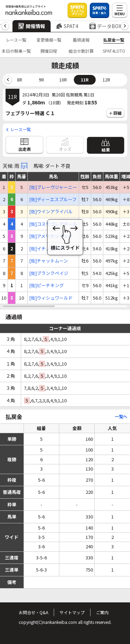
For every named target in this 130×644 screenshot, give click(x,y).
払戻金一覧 (114, 40)
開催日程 (49, 51)
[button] (5, 26)
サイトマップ (72, 612)
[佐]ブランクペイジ (49, 273)
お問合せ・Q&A (33, 612)
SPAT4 (67, 26)
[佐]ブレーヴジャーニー (53, 187)
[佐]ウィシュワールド (51, 298)
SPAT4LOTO (114, 51)
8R (20, 80)
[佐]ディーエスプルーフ (53, 199)
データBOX (105, 26)
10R (63, 80)
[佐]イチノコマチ (46, 249)
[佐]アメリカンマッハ (51, 236)
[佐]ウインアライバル (51, 212)
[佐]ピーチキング (46, 285)
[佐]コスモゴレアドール (53, 224)
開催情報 (32, 26)
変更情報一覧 (49, 40)
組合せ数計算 (81, 51)
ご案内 (102, 612)
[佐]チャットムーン (49, 261)
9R (41, 80)
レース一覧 (16, 40)
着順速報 (81, 40)
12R (106, 80)
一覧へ (121, 416)
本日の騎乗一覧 (16, 51)
